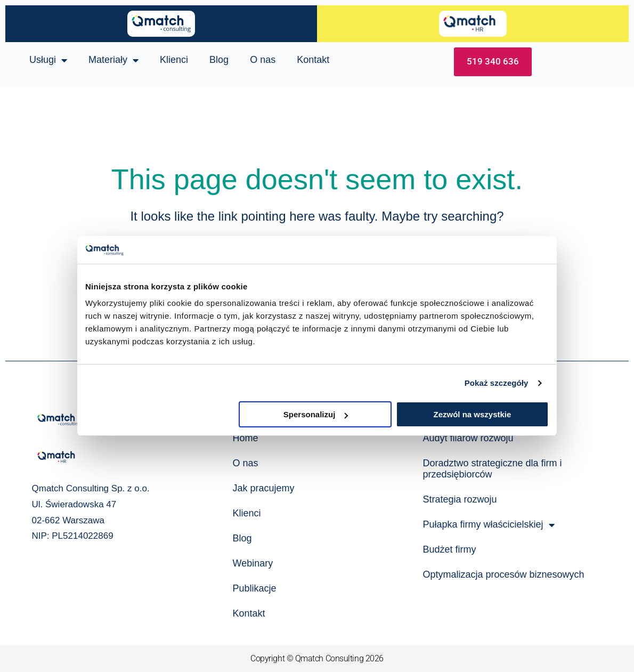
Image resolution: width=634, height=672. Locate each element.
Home (245, 438)
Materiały (113, 60)
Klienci (174, 60)
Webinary (253, 563)
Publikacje (254, 588)
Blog (219, 60)
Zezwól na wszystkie (473, 414)
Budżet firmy (449, 549)
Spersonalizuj (316, 414)
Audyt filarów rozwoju (468, 438)
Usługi (48, 60)
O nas (263, 60)
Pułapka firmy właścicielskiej (488, 525)
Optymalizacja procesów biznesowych (503, 574)
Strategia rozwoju (460, 499)
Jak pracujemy (263, 488)
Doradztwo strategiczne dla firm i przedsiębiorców (492, 469)
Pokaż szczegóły (497, 383)
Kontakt (313, 60)
